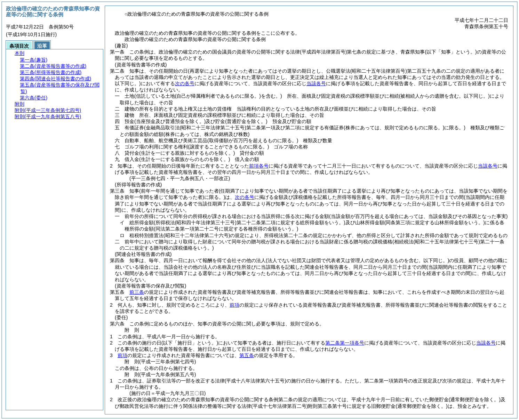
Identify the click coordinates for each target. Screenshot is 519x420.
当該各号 (316, 83)
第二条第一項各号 (345, 343)
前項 (234, 305)
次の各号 (185, 83)
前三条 (137, 292)
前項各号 (259, 166)
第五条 (247, 355)
